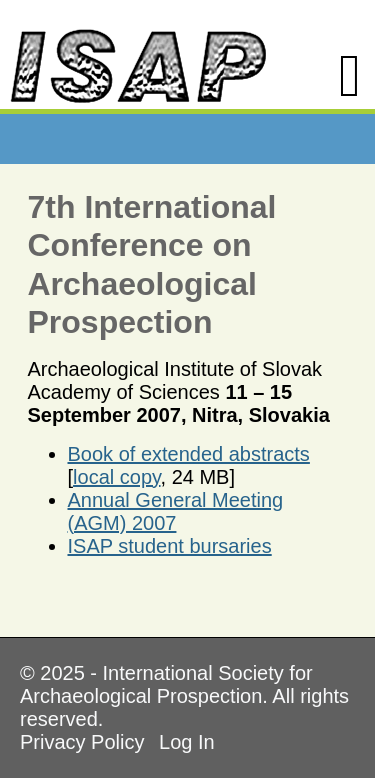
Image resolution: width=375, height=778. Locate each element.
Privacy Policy (82, 742)
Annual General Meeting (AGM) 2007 (176, 511)
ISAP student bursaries (170, 546)
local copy (116, 477)
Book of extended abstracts (189, 454)
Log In (187, 742)
